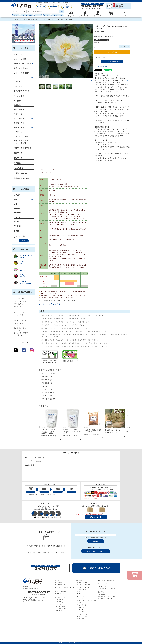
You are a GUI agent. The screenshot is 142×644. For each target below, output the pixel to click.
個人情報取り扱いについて (107, 599)
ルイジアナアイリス (22, 91)
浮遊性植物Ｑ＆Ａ (48, 383)
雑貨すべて (18, 158)
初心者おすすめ (58, 15)
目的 (24, 199)
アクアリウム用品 (21, 136)
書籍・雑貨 (81, 618)
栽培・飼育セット (21, 110)
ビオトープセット (20, 298)
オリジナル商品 (82, 616)
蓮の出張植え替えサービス (64, 585)
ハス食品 (17, 163)
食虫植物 (17, 101)
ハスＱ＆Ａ (45, 386)
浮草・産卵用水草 (21, 68)
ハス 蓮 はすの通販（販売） (31, 20)
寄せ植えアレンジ (20, 301)
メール (99, 147)
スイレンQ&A (60, 606)
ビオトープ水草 (20, 59)
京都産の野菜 (19, 178)
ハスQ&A (59, 604)
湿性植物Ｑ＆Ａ (47, 377)
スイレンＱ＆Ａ (47, 389)
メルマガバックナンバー (107, 588)
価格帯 (24, 231)
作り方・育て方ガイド (22, 312)
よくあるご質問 (47, 396)
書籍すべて (18, 153)
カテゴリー (24, 195)
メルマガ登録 (102, 586)
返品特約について (101, 57)
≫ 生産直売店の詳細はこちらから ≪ (34, 474)
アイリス (80, 598)
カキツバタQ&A (61, 609)
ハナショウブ (19, 96)
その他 (24, 222)
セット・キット (82, 614)
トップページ (17, 20)
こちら (126, 80)
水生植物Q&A (60, 602)
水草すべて (18, 54)
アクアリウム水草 (27, 15)
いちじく (17, 173)
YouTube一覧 (103, 584)
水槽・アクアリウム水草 (22, 64)
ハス (38, 15)
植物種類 (24, 213)
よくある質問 (18, 315)
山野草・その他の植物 (23, 148)
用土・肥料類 (19, 119)
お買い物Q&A (60, 600)
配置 (24, 204)
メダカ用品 (18, 132)
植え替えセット (19, 307)
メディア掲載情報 (20, 320)
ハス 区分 (24, 217)
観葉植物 (17, 105)
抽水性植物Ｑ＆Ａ (48, 380)
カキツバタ (18, 86)
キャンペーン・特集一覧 (106, 580)
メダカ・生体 (19, 127)
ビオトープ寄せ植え (22, 73)
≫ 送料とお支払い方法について (54, 304)
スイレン (47, 15)
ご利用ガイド (59, 594)
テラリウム (18, 114)
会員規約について (104, 594)
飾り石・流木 (19, 123)
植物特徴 (24, 208)
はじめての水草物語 (49, 373)
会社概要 (58, 580)
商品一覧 (79, 580)
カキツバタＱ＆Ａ (48, 392)
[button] (40, 427)
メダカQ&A (60, 611)
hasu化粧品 (18, 168)
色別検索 (24, 226)
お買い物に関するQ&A (49, 399)
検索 (62, 11)
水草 (16, 15)
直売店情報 (59, 583)
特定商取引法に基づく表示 (107, 596)
